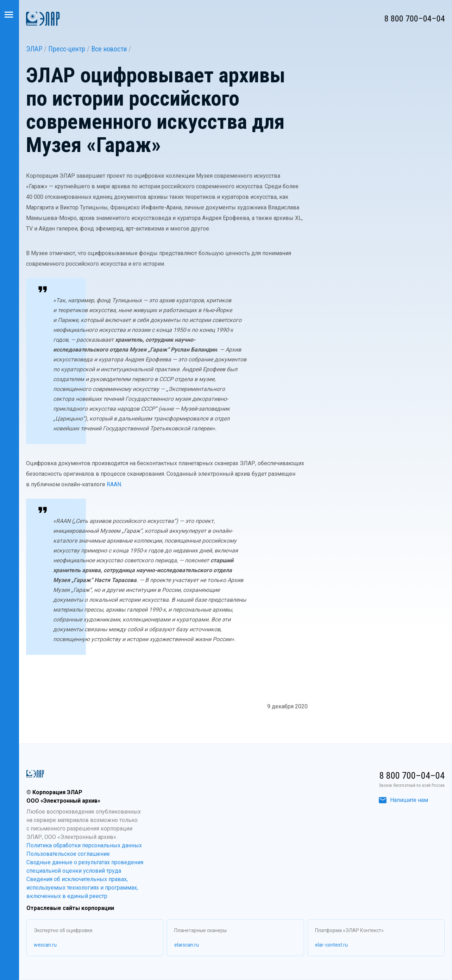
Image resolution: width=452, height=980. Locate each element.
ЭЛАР (34, 49)
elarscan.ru (187, 945)
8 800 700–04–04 (415, 19)
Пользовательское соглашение (68, 854)
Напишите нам (403, 800)
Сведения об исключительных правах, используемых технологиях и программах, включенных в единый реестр (82, 888)
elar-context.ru (331, 945)
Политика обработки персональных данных (84, 845)
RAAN (114, 484)
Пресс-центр (67, 49)
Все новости (109, 49)
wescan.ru (45, 945)
